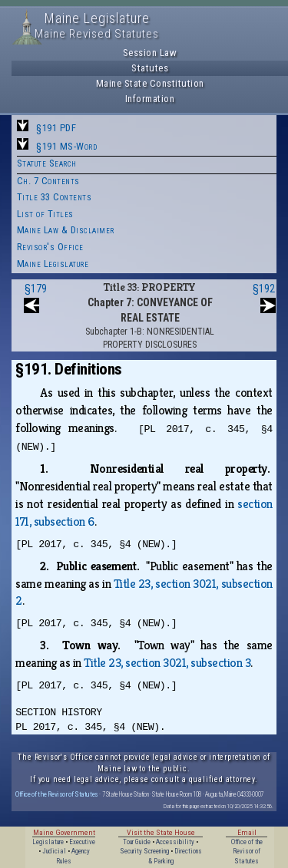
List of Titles (45, 214)
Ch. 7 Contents (48, 181)
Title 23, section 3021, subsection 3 (167, 663)
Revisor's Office (50, 247)
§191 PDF (56, 128)
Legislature (48, 842)
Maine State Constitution (150, 83)
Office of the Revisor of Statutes (57, 794)
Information (150, 99)
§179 (36, 289)
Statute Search (47, 163)
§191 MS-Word (66, 146)
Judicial (54, 851)
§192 (264, 289)
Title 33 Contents (55, 197)
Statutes (150, 68)
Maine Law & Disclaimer (66, 230)
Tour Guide (137, 842)
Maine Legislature (53, 264)
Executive (82, 842)
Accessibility (175, 842)
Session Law (150, 53)
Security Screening (144, 851)
